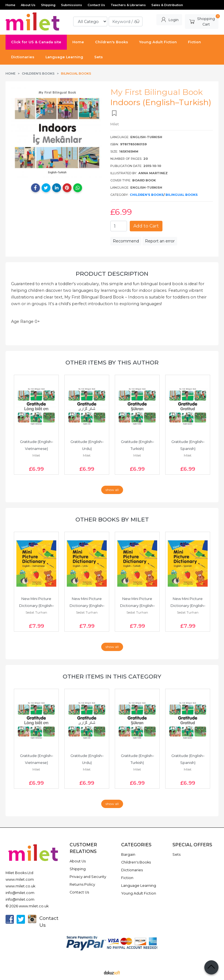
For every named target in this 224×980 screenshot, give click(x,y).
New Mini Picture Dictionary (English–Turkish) (137, 606)
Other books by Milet (112, 519)
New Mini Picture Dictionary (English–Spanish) (188, 606)
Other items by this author (112, 362)
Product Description (112, 274)
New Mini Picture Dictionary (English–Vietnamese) (36, 606)
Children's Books (147, 195)
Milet (36, 455)
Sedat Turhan (36, 612)
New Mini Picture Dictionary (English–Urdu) (87, 606)
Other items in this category (112, 676)
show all (112, 490)
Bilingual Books (182, 195)
